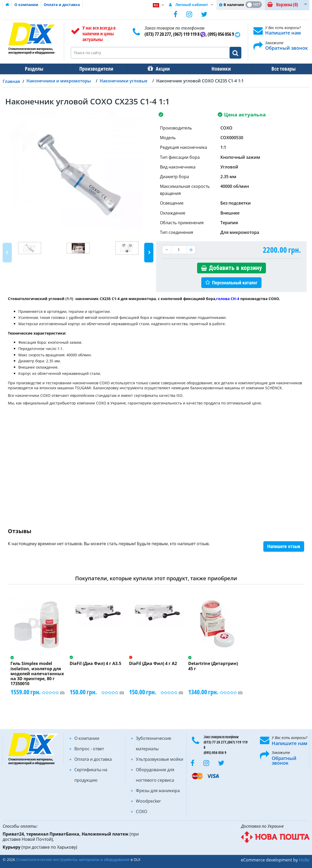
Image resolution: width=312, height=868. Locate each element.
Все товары (279, 69)
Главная (11, 81)
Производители (95, 69)
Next (149, 253)
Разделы (34, 69)
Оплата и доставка (62, 5)
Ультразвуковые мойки (160, 759)
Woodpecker (148, 801)
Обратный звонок (286, 48)
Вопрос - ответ (89, 749)
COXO (141, 811)
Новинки (218, 69)
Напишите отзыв (284, 546)
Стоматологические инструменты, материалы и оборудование (73, 859)
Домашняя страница (7, 5)
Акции (160, 69)
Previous (7, 253)
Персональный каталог (235, 283)
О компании (26, 5)
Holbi (304, 860)
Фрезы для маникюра (158, 791)
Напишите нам (283, 33)
